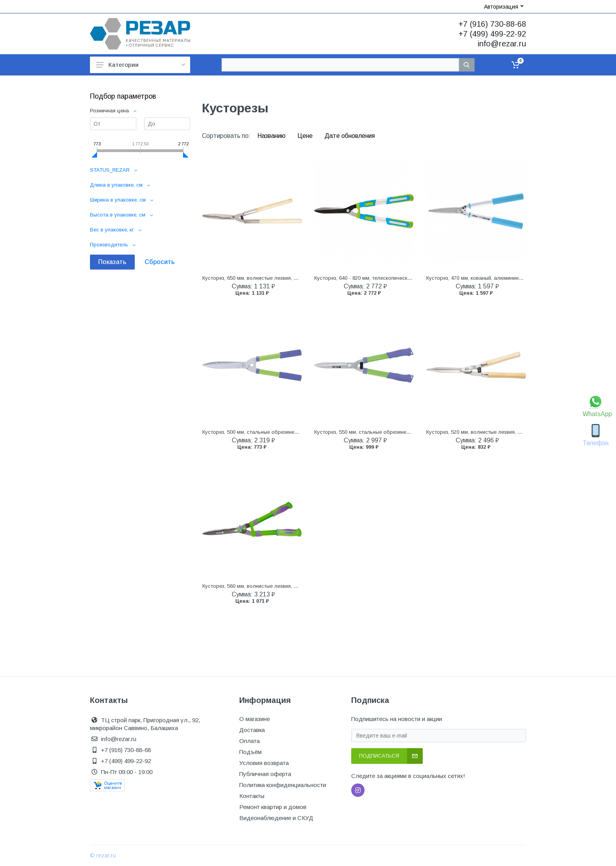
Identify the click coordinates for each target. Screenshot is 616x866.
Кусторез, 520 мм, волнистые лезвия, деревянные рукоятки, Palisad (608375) (519, 432)
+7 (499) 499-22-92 (492, 34)
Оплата (249, 741)
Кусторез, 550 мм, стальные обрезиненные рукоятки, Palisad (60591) (398, 432)
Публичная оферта (265, 774)
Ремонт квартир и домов (273, 807)
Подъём (250, 752)
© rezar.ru (103, 855)
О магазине (255, 719)
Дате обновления (350, 136)
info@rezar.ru (502, 44)
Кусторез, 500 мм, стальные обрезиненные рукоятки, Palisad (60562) (286, 432)
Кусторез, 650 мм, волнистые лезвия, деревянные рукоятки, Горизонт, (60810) (297, 278)
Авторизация (504, 7)
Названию (272, 136)
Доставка (252, 730)
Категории (141, 65)
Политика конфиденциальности (283, 785)
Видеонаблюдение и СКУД (276, 818)
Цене (306, 136)
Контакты (252, 796)
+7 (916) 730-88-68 (492, 24)
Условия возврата (264, 763)
